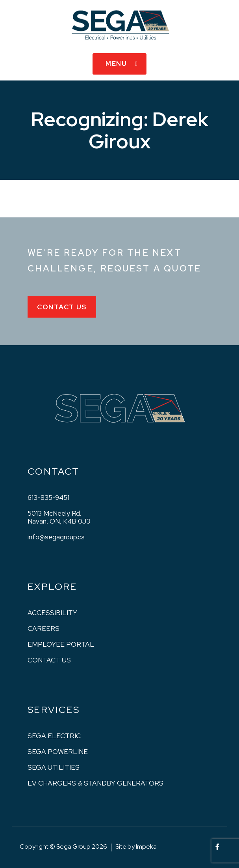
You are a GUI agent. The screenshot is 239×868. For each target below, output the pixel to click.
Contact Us (62, 307)
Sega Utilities (54, 767)
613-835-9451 (48, 498)
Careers (44, 629)
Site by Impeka (136, 847)
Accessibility (52, 613)
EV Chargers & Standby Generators (95, 783)
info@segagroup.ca (56, 537)
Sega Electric (54, 736)
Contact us (49, 660)
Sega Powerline (58, 752)
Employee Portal (61, 644)
